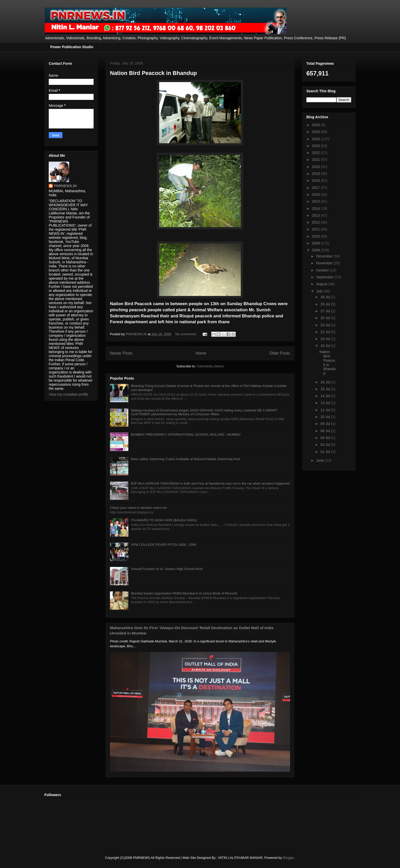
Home (201, 353)
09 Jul (326, 424)
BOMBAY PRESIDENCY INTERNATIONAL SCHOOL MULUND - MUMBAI (186, 435)
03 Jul (326, 445)
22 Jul (326, 332)
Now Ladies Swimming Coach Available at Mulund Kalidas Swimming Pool (185, 459)
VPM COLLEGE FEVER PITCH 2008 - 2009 (164, 545)
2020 (316, 167)
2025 (316, 132)
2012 (316, 222)
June (320, 460)
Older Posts (280, 353)
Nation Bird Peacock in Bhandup (153, 73)
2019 (316, 174)
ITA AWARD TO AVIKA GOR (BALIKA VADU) (164, 520)
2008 (316, 250)
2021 (316, 160)
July (320, 291)
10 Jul (326, 417)
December (325, 256)
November (325, 263)
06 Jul (326, 431)
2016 (316, 195)
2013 (316, 215)
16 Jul (326, 382)
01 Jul (326, 452)
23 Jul (326, 325)
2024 (316, 139)
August (322, 284)
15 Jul (326, 389)
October (323, 270)
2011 (316, 229)
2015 (316, 201)
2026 (316, 125)
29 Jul (326, 297)
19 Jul (326, 339)
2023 (316, 146)
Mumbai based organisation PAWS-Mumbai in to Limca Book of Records (184, 593)
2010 (316, 236)
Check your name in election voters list (138, 508)
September (325, 277)
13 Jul (326, 403)
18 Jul (326, 346)
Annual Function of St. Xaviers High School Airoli (167, 569)
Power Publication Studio (72, 47)
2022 (316, 153)
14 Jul (326, 396)
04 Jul (326, 438)
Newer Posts (121, 353)
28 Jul (326, 304)
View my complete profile (68, 394)
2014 (316, 209)
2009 (316, 243)
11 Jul (326, 410)
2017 (316, 188)
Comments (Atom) (210, 366)
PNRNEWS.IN (65, 186)
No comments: (187, 334)
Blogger (289, 858)
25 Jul (326, 318)
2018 (316, 180)
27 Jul (326, 311)
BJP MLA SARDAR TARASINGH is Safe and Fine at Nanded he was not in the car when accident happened (210, 483)
